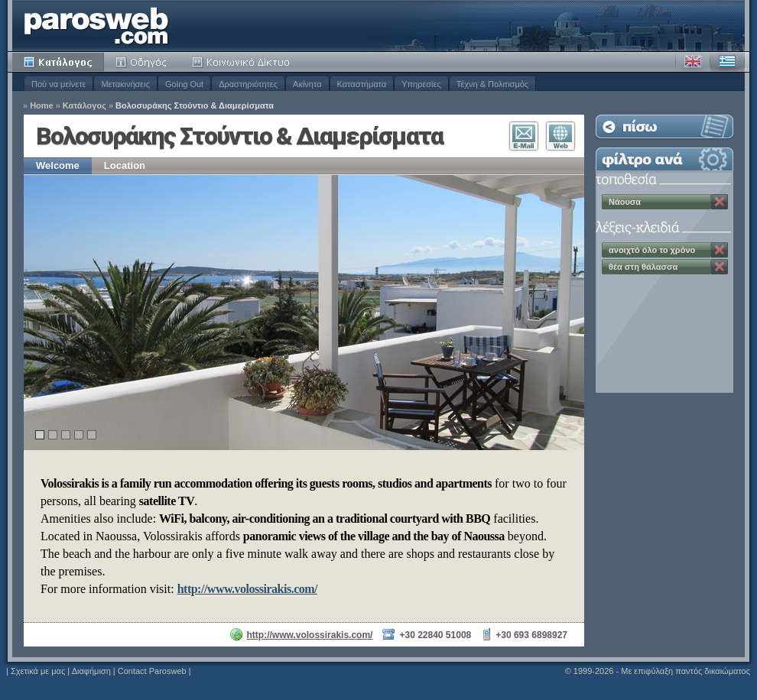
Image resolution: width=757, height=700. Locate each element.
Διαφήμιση (91, 671)
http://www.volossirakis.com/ (247, 589)
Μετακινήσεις (125, 84)
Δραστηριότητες (248, 84)
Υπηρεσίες (421, 84)
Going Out (184, 84)
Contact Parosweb (152, 671)
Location (125, 165)
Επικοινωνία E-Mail (524, 136)
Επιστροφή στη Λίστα (664, 126)
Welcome (58, 165)
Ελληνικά (727, 62)
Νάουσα (625, 202)
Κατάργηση (720, 202)
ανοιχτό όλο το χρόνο (652, 250)
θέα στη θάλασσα (643, 267)
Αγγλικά (693, 62)
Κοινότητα (243, 62)
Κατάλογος (58, 62)
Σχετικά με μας (38, 671)
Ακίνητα (307, 84)
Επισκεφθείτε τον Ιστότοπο (560, 136)
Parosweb (96, 26)
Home (42, 106)
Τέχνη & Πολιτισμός (492, 84)
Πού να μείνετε (58, 84)
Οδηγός (142, 62)
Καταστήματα (362, 84)
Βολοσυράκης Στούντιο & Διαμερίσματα (195, 106)
